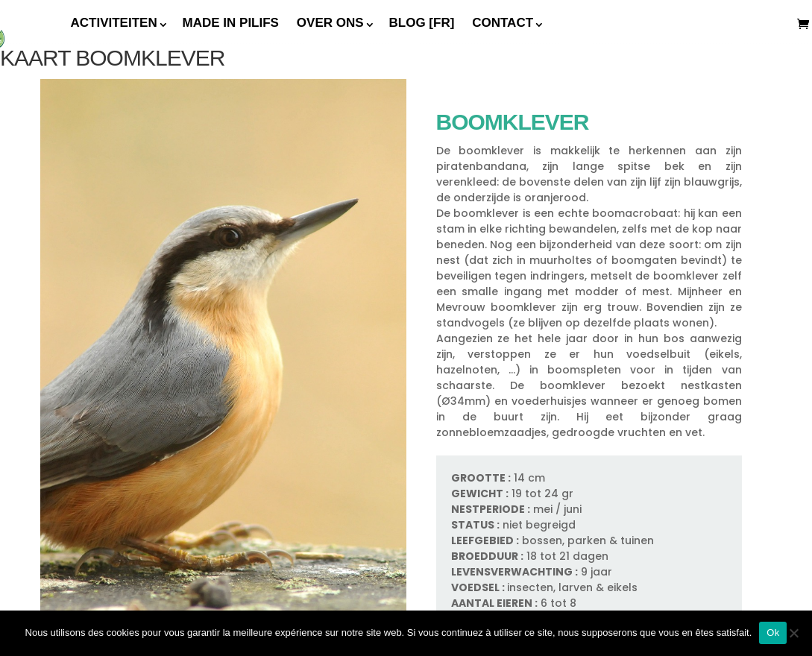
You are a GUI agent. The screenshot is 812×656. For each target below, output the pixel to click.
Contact (503, 23)
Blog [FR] (422, 23)
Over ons (330, 23)
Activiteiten (114, 23)
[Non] (793, 633)
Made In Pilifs (231, 23)
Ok (773, 633)
